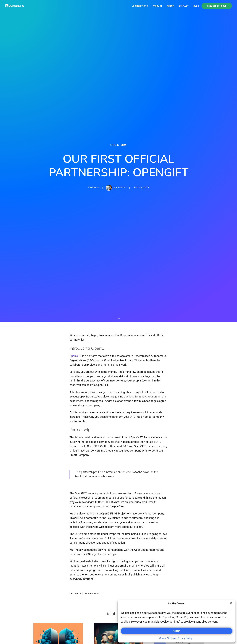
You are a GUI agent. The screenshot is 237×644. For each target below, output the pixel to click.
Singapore (127, 595)
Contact (184, 6)
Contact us (158, 576)
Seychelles (128, 590)
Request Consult (217, 6)
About (170, 6)
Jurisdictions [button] (140, 6)
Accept (177, 631)
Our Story (118, 41)
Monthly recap (92, 385)
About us (157, 571)
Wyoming (127, 599)
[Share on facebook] (102, 535)
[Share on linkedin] (122, 535)
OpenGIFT (76, 148)
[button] (231, 603)
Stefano (122, 83)
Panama (126, 576)
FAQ (182, 576)
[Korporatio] (15, 6)
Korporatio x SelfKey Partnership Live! (50, 471)
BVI (123, 571)
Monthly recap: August (173, 458)
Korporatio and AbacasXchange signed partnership (113, 473)
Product (157, 6)
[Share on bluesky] (134, 533)
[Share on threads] (115, 533)
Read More (41, 500)
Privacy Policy (185, 638)
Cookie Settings (168, 638)
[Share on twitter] (109, 535)
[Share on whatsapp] (128, 535)
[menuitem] (141, 6)
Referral (185, 580)
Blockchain (76, 385)
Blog (196, 6)
